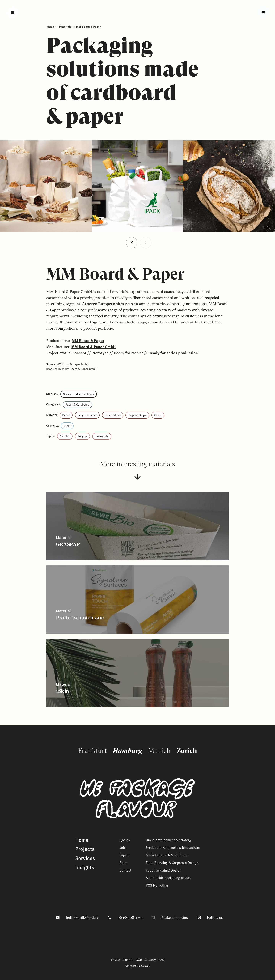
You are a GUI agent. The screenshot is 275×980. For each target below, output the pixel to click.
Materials (65, 27)
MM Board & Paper (88, 341)
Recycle (82, 436)
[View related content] (137, 526)
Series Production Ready (78, 394)
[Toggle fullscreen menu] (263, 12)
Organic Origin (137, 415)
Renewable (102, 436)
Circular (65, 436)
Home (50, 27)
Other (158, 415)
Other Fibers (113, 415)
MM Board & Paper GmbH (93, 347)
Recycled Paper (87, 415)
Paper (66, 415)
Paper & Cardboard (77, 405)
